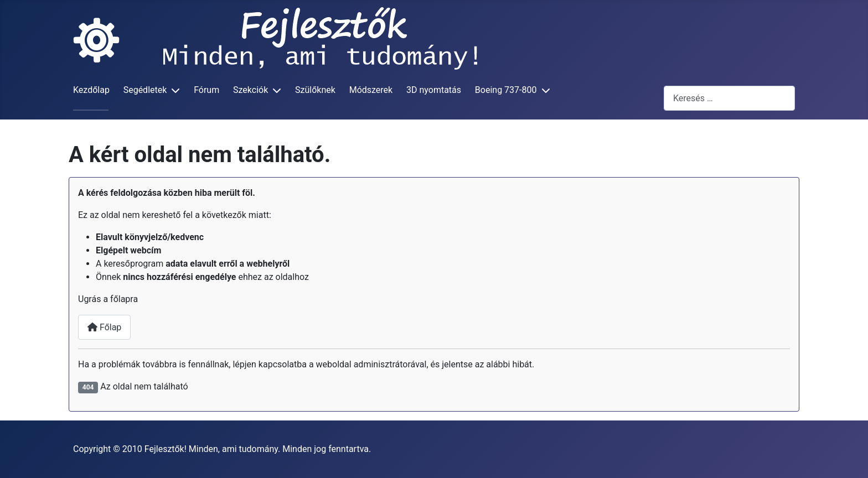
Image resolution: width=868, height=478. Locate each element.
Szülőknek (315, 90)
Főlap (104, 327)
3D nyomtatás (434, 90)
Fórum (206, 90)
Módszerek (371, 90)
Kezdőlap (91, 90)
